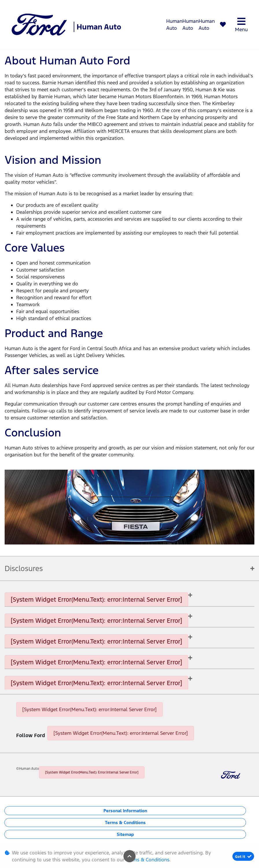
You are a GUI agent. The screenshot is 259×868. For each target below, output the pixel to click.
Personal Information (125, 811)
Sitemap (125, 834)
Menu (241, 25)
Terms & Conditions (125, 823)
